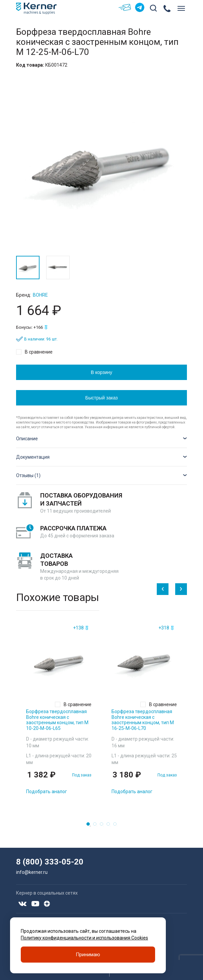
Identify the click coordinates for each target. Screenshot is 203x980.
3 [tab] (104, 826)
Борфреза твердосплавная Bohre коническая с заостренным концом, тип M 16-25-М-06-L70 (143, 720)
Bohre (40, 295)
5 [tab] (117, 826)
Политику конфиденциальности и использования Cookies (84, 938)
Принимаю (88, 955)
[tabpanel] (59, 711)
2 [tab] (97, 826)
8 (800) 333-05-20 (50, 862)
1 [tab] (90, 826)
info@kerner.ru (32, 872)
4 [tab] (110, 826)
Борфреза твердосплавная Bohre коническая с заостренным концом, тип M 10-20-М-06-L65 (57, 720)
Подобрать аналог (47, 791)
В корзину (101, 372)
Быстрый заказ (102, 398)
